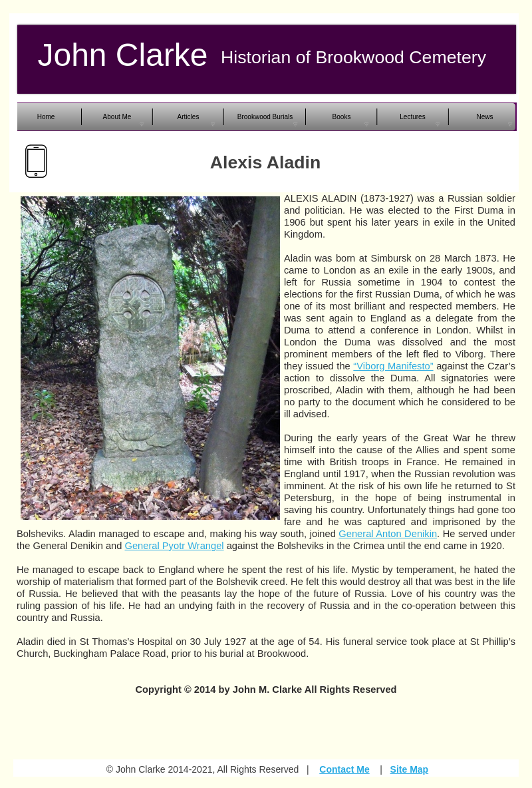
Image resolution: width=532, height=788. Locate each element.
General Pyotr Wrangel (174, 546)
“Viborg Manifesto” (393, 366)
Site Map (410, 769)
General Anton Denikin (388, 534)
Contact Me (344, 769)
